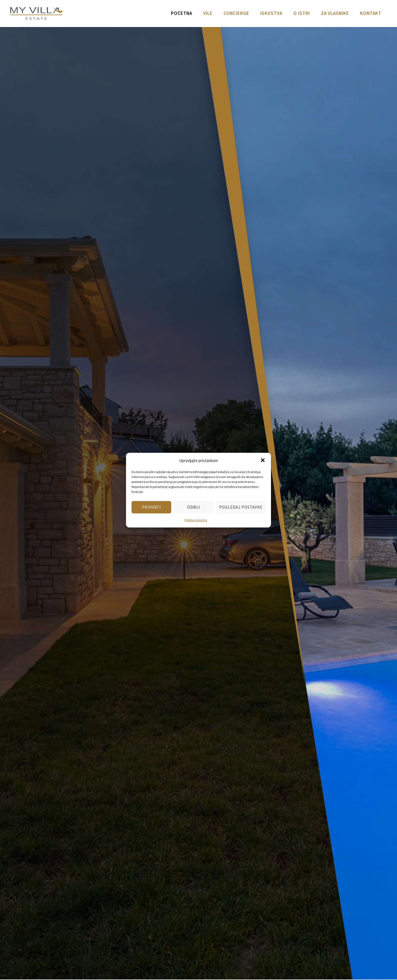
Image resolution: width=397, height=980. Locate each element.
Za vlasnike (335, 13)
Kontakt (371, 13)
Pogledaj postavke (241, 507)
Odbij (194, 507)
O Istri (302, 13)
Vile (208, 13)
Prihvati (151, 507)
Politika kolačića (196, 520)
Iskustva (271, 13)
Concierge (236, 13)
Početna (182, 13)
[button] (263, 460)
